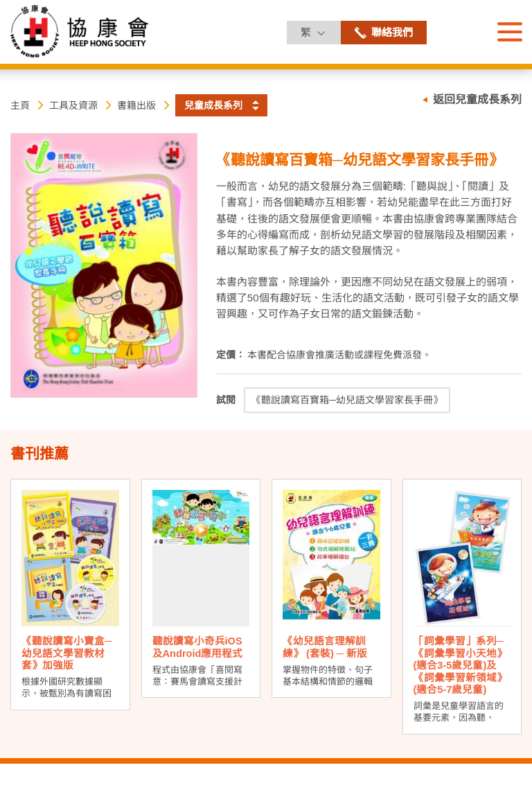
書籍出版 (136, 105)
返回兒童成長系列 (477, 99)
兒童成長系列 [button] (213, 105)
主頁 (20, 105)
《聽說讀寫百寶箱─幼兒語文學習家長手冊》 (347, 400)
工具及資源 (73, 105)
